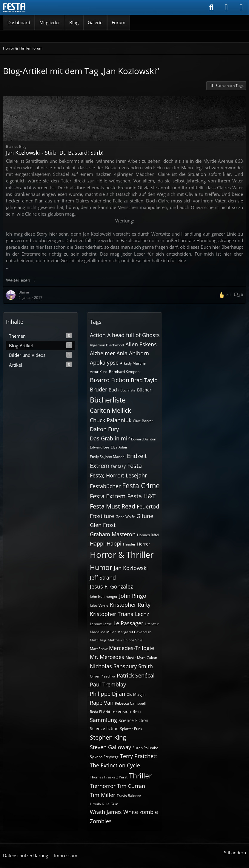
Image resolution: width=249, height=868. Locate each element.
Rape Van (102, 703)
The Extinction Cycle (115, 765)
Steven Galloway (110, 747)
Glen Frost (103, 525)
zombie (149, 812)
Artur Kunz (99, 372)
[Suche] (211, 7)
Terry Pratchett (139, 756)
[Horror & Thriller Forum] (14, 7)
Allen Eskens (141, 344)
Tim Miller (103, 795)
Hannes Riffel (148, 535)
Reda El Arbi (100, 712)
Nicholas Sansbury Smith (121, 666)
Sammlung (103, 720)
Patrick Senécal (136, 675)
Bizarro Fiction (110, 380)
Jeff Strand (103, 577)
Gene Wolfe (125, 517)
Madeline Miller (103, 632)
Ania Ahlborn (133, 353)
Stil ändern (235, 852)
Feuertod (148, 506)
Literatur (152, 624)
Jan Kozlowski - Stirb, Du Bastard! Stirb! (55, 153)
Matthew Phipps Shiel (126, 640)
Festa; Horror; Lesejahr (118, 475)
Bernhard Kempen (124, 372)
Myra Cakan (147, 658)
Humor (101, 567)
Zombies (101, 821)
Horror (144, 544)
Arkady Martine (133, 363)
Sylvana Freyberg (104, 757)
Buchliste (128, 390)
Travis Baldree (129, 796)
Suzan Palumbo (145, 748)
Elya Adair (119, 447)
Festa (135, 466)
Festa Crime (141, 486)
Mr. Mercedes (107, 657)
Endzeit (137, 456)
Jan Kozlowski (131, 568)
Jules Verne (99, 605)
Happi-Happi (106, 543)
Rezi (137, 711)
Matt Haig (98, 640)
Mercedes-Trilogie (132, 648)
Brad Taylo (144, 380)
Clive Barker (143, 421)
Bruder (99, 389)
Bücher (144, 390)
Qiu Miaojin (136, 694)
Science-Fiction (133, 720)
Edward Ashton (144, 439)
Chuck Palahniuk (111, 420)
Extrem (100, 466)
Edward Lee (100, 447)
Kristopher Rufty (130, 605)
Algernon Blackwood (107, 345)
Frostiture (102, 516)
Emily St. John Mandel (108, 457)
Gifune (145, 516)
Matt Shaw (99, 649)
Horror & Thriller (122, 554)
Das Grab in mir (110, 438)
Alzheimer (102, 353)
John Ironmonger (104, 596)
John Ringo (133, 596)
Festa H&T (141, 496)
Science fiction (104, 728)
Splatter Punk (131, 729)
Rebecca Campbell (130, 703)
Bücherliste (108, 400)
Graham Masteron (113, 534)
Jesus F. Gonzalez (111, 586)
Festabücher (105, 486)
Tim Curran (131, 786)
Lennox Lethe (101, 624)
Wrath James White (114, 812)
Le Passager (128, 623)
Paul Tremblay (108, 684)
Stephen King (108, 737)
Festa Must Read (113, 506)
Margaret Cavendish (134, 632)
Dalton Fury (104, 429)
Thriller (140, 776)
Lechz (142, 614)
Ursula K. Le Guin (104, 804)
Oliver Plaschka (103, 676)
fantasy (118, 466)
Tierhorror (103, 786)
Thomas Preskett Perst (109, 777)
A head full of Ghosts (133, 335)
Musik (131, 658)
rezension (121, 711)
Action (98, 335)
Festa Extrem (108, 496)
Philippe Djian (107, 694)
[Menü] (241, 7)
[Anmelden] (226, 7)
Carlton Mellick (110, 410)
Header (129, 544)
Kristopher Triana (112, 614)
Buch (114, 390)
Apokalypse (104, 362)
